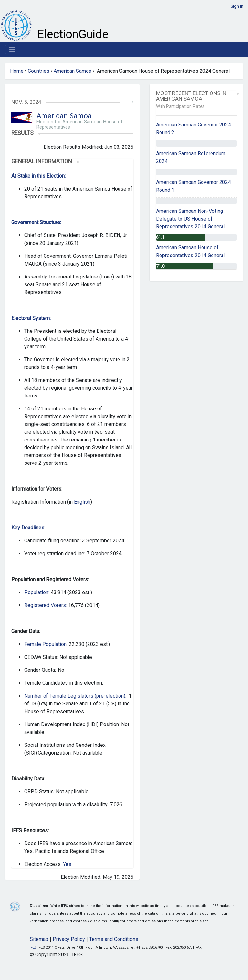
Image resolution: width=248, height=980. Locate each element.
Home (17, 71)
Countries (39, 71)
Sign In (237, 6)
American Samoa (72, 71)
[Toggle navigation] (12, 49)
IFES (33, 947)
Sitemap (39, 939)
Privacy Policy (69, 939)
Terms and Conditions (114, 939)
